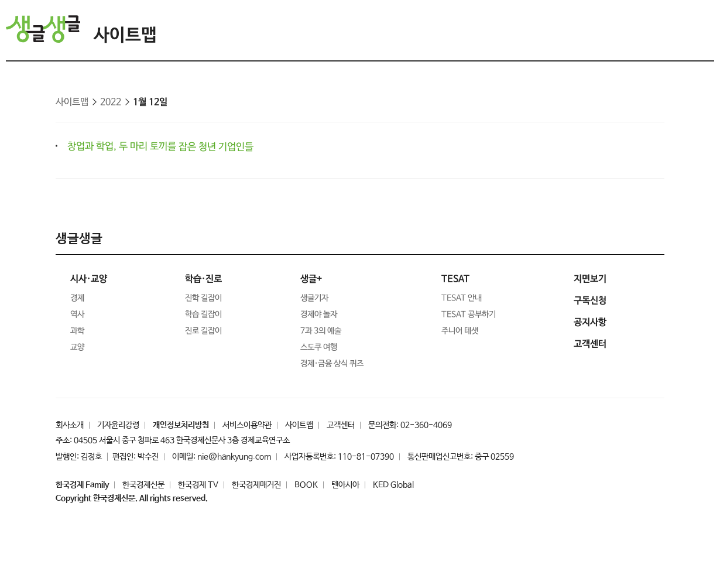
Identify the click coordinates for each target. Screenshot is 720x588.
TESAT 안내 (462, 298)
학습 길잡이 (203, 314)
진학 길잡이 (203, 298)
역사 (77, 314)
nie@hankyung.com (234, 457)
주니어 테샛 (460, 331)
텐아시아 (345, 485)
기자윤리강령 (118, 425)
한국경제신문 (143, 485)
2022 (111, 102)
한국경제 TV (198, 485)
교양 (77, 347)
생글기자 (314, 298)
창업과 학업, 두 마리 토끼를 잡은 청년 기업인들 (160, 147)
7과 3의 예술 (321, 331)
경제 (77, 298)
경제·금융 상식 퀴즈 (331, 364)
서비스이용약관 (247, 425)
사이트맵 (125, 35)
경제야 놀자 (319, 314)
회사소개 (70, 425)
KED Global (393, 485)
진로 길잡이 (203, 331)
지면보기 (590, 279)
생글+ (311, 279)
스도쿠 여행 (319, 347)
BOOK (306, 485)
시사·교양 (89, 279)
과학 (77, 331)
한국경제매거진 (256, 485)
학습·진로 (203, 279)
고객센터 (341, 425)
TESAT (455, 279)
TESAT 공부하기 (469, 314)
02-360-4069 (426, 425)
